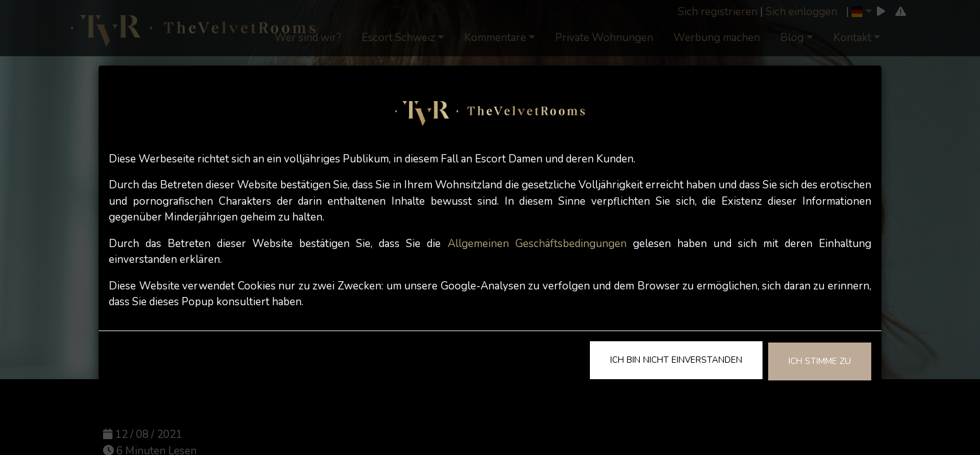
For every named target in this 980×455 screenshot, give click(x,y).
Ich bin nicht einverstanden (676, 360)
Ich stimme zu (820, 361)
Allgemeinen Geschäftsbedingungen (537, 244)
